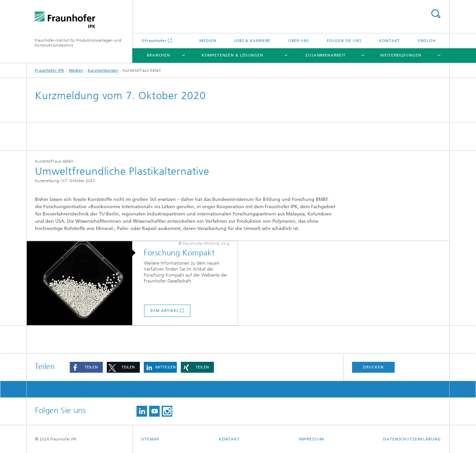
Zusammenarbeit (326, 55)
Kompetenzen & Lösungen (233, 55)
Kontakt (390, 41)
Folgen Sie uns (344, 41)
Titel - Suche (436, 14)
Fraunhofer (156, 40)
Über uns (299, 41)
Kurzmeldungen (103, 70)
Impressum (311, 439)
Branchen (159, 55)
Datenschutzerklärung (412, 439)
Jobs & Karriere (252, 41)
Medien (208, 41)
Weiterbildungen (401, 55)
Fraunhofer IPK (50, 70)
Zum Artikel (164, 311)
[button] (86, 367)
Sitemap (150, 439)
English (427, 41)
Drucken (373, 367)
